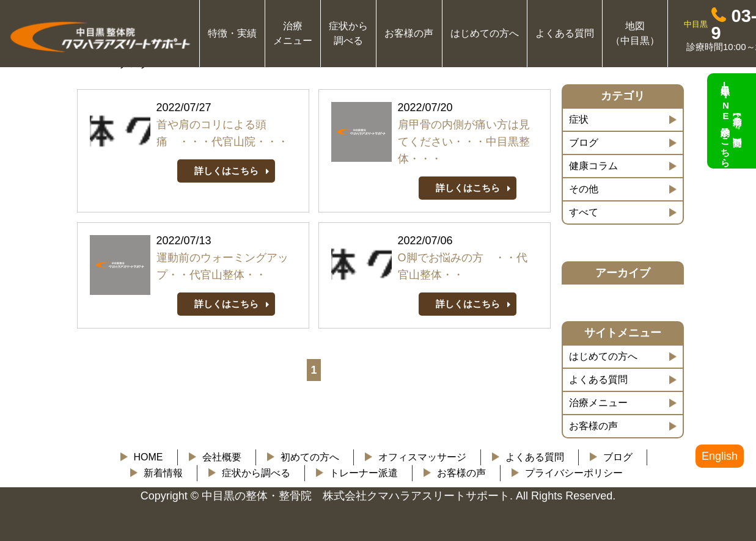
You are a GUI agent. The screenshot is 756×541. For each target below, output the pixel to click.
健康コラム (593, 166)
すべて (584, 212)
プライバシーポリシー (574, 473)
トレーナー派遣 (364, 473)
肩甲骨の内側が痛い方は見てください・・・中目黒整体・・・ (464, 142)
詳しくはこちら (226, 171)
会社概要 (222, 457)
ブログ (584, 143)
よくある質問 (565, 33)
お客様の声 (409, 33)
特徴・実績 (232, 33)
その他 (584, 189)
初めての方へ (310, 457)
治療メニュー (598, 403)
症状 (579, 119)
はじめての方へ (485, 33)
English (720, 456)
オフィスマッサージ (422, 457)
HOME (149, 457)
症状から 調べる (348, 33)
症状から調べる (256, 473)
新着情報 (163, 473)
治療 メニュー (293, 33)
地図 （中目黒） (635, 33)
